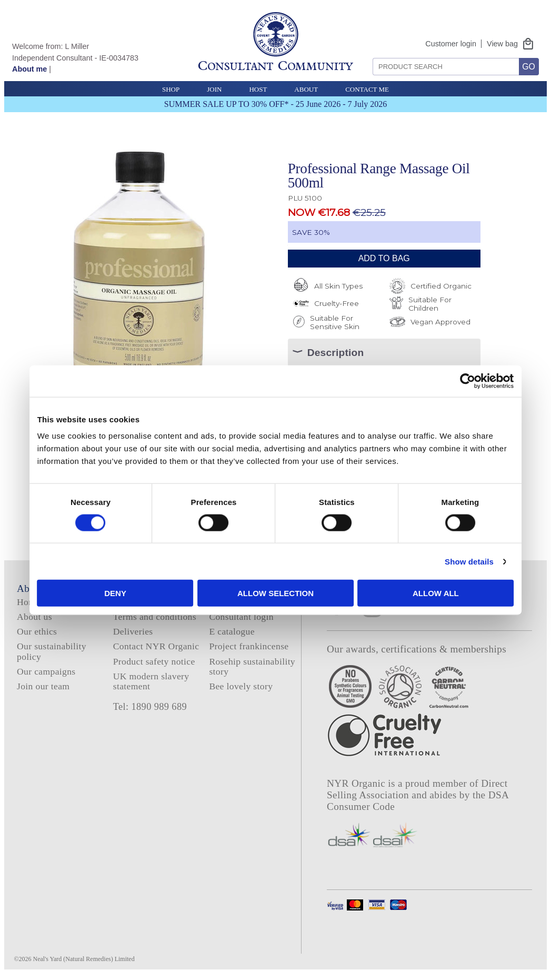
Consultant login (241, 617)
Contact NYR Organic (156, 646)
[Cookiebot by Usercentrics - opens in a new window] (459, 381)
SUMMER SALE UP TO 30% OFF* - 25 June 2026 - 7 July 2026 (275, 104)
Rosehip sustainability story (252, 666)
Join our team (43, 686)
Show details (460, 561)
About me (29, 69)
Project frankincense (249, 646)
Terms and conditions (155, 617)
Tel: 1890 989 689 (150, 707)
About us (34, 617)
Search (369, 54)
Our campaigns (46, 671)
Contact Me (367, 89)
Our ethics (37, 631)
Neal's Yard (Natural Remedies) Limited (84, 959)
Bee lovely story (241, 686)
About (306, 89)
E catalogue (232, 631)
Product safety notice (154, 661)
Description (336, 353)
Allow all (429, 593)
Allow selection (275, 593)
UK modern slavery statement (151, 681)
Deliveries (133, 631)
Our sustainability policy (52, 651)
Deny (122, 593)
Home (28, 602)
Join (214, 89)
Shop (171, 89)
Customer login (451, 44)
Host (258, 89)
